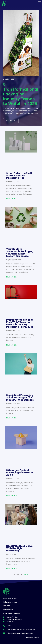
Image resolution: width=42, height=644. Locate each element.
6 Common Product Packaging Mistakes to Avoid (20, 473)
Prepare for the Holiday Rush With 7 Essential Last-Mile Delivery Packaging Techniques (20, 323)
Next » (25, 574)
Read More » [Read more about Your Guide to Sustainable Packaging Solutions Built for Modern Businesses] (12, 277)
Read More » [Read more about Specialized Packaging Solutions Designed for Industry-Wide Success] (12, 418)
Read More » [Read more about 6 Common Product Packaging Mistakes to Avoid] (12, 496)
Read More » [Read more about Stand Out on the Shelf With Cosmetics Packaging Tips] (12, 199)
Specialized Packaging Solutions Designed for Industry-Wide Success (20, 397)
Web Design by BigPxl (33, 637)
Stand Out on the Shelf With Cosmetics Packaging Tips (19, 176)
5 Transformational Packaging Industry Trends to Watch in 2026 (21, 94)
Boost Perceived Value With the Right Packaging (19, 548)
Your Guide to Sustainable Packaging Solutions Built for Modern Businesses (20, 253)
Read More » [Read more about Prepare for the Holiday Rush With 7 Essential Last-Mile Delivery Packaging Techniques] (12, 345)
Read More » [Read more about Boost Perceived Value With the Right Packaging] (12, 569)
